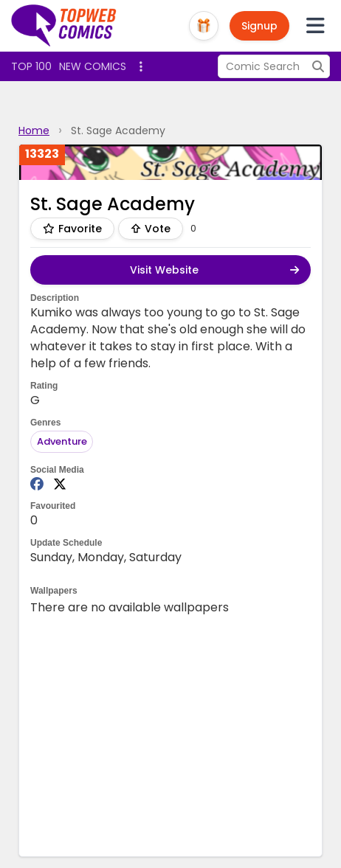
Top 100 (31, 66)
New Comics (93, 66)
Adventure (62, 441)
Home (34, 131)
